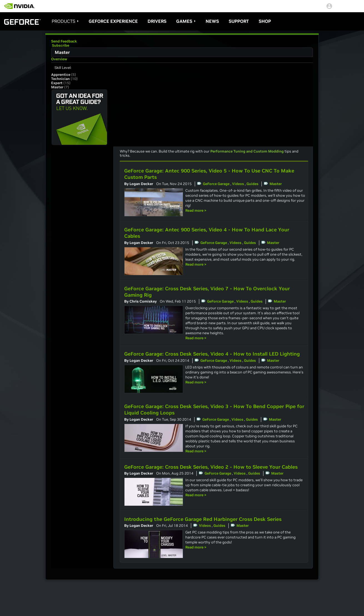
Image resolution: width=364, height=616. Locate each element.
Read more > (196, 210)
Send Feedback (64, 41)
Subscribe (60, 45)
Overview (59, 59)
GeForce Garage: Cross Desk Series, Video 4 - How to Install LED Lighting (212, 354)
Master (276, 184)
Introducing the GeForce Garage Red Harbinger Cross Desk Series (203, 519)
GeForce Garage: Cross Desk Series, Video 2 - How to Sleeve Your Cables (211, 467)
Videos (238, 184)
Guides (252, 184)
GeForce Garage (216, 184)
